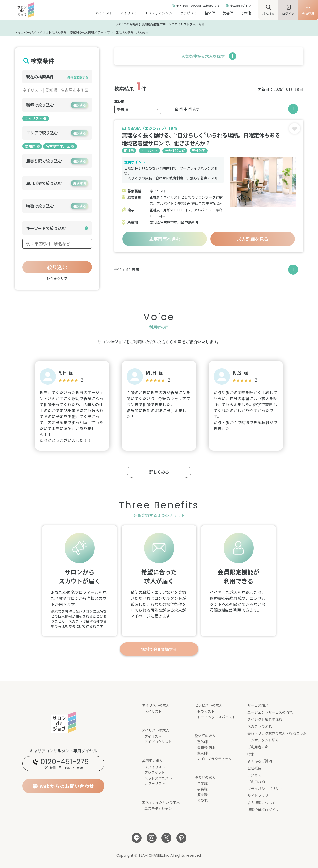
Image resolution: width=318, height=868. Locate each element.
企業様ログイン (240, 6)
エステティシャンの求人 (161, 802)
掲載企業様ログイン (263, 810)
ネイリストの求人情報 (51, 32)
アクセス (254, 775)
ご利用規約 (256, 782)
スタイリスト (155, 767)
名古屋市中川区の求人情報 (116, 32)
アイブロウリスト (158, 742)
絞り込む (57, 267)
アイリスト (129, 13)
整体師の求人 (205, 736)
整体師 (210, 13)
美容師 (228, 13)
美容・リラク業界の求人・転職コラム (277, 733)
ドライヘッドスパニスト (216, 717)
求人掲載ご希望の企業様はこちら (199, 6)
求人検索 (268, 14)
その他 (246, 13)
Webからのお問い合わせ (67, 786)
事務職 (202, 789)
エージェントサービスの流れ (270, 712)
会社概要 (254, 768)
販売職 (202, 795)
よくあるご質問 (260, 761)
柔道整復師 (206, 747)
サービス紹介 (258, 705)
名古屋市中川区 (60, 146)
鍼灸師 (202, 753)
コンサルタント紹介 (263, 740)
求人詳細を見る (253, 239)
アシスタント (155, 772)
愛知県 (32, 146)
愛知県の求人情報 (82, 32)
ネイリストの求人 (156, 705)
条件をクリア (57, 278)
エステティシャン (159, 13)
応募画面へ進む (165, 239)
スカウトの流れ (260, 726)
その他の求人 (205, 777)
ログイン (288, 14)
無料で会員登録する (159, 649)
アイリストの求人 (156, 730)
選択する (79, 105)
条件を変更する (78, 77)
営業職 (202, 783)
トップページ (24, 32)
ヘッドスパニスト (158, 778)
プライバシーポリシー (265, 789)
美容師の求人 (152, 761)
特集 (251, 754)
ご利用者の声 (258, 747)
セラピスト (189, 13)
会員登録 (308, 14)
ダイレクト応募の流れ (265, 719)
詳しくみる (159, 472)
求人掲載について (261, 803)
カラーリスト (155, 783)
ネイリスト (104, 13)
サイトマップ (258, 796)
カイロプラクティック (215, 759)
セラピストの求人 (209, 705)
